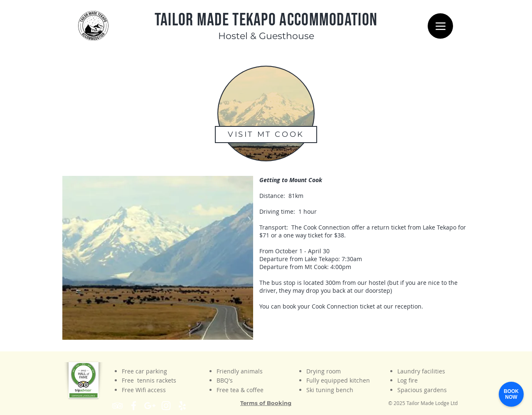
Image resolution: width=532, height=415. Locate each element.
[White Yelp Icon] (182, 406)
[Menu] (440, 26)
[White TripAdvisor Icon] (117, 406)
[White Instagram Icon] (166, 406)
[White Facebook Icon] (134, 406)
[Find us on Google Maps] (150, 406)
